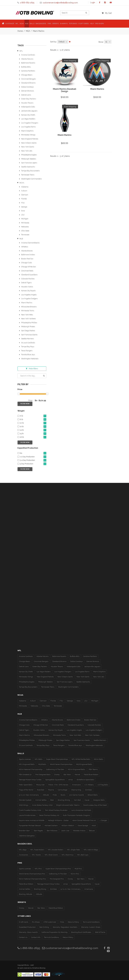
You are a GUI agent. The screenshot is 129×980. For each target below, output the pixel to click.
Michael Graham (51, 826)
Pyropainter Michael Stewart (30, 826)
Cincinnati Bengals (28, 79)
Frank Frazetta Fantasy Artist (30, 810)
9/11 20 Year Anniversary (71, 889)
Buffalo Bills (26, 67)
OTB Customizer (50, 922)
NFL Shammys (68, 855)
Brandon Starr (24, 831)
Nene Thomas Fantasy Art (49, 815)
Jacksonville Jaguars (29, 111)
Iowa (23, 211)
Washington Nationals (30, 359)
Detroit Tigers (26, 283)
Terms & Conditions (51, 937)
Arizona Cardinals (28, 55)
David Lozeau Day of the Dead (95, 805)
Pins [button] (49, 24)
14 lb (33, 430)
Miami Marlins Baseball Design (65, 90)
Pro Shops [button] (99, 24)
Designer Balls (99, 800)
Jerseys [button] (56, 24)
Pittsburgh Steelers (29, 159)
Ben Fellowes (52, 831)
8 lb (33, 420)
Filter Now (25, 404)
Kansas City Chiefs (28, 115)
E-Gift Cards (24, 922)
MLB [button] (27, 24)
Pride (55, 795)
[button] (3, 24)
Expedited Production (27, 927)
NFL (21, 51)
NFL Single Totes (74, 850)
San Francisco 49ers (29, 163)
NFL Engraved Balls (27, 764)
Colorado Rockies (28, 279)
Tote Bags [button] (73, 24)
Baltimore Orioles (28, 255)
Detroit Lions (26, 95)
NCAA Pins (75, 874)
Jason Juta (65, 831)
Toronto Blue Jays (28, 355)
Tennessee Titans (28, 175)
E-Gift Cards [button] (84, 24)
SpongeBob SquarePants (55, 780)
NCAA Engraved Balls (76, 769)
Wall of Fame (100, 932)
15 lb (33, 434)
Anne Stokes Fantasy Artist (42, 805)
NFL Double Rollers (56, 850)
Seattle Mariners (27, 339)
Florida (24, 199)
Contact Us (23, 937)
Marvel (77, 775)
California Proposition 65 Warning (54, 932)
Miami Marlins (27, 303)
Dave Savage (83, 826)
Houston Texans (27, 103)
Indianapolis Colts (28, 107)
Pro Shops (36, 922)
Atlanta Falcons (27, 59)
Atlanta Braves (27, 251)
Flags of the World (26, 790)
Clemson (25, 195)
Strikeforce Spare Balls (85, 780)
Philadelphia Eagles (29, 155)
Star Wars (67, 775)
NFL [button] (17, 24)
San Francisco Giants (29, 335)
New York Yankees (28, 319)
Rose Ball (41, 790)
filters (32, 369)
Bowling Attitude (25, 894)
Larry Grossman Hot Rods (81, 810)
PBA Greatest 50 (25, 775)
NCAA (22, 183)
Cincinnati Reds (27, 271)
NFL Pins (38, 869)
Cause (87, 800)
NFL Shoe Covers (51, 855)
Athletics (25, 247)
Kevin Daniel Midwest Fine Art (84, 820)
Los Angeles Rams (28, 127)
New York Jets (27, 151)
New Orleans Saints (29, 143)
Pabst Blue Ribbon (91, 775)
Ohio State (25, 231)
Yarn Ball (77, 800)
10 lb (33, 423)
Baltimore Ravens (28, 63)
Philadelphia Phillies (29, 323)
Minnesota (25, 223)
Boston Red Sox (27, 259)
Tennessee (25, 235)
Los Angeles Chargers (30, 123)
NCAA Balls (98, 759)
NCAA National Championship (31, 769)
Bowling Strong (64, 800)
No (33, 453)
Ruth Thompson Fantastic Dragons (76, 815)
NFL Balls (39, 759)
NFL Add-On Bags (91, 850)
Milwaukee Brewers (29, 307)
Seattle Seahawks (28, 167)
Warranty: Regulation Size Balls (65, 927)
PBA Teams (93, 769)
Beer (52, 800)
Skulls (63, 795)
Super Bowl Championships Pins (58, 869)
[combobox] (63, 42)
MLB (28, 31)
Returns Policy (73, 922)
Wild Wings (24, 805)
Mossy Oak (40, 785)
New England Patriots (30, 139)
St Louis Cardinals (28, 343)
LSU (23, 215)
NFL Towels (36, 855)
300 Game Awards (77, 795)
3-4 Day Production (33, 460)
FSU (23, 203)
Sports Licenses (25, 759)
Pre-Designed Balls (43, 775)
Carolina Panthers (28, 71)
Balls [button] (32, 24)
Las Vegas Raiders (28, 119)
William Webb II (68, 826)
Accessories (24, 855)
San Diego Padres (28, 331)
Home (20, 31)
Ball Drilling (44, 927)
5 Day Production (33, 464)
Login (93, 2)
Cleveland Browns (28, 83)
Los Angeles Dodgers (29, 299)
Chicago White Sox (28, 267)
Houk (94, 826)
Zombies (88, 790)
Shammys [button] (64, 24)
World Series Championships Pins (32, 874)
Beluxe (92, 831)
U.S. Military (89, 785)
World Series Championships (61, 764)
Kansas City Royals (28, 291)
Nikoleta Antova (79, 831)
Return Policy (68, 937)
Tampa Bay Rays (28, 347)
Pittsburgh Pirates (28, 327)
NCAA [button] (22, 24)
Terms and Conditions (91, 922)
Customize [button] (10, 24)
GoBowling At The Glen (55, 769)
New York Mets (27, 315)
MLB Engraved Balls (84, 764)
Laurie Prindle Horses (27, 815)
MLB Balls (42, 764)
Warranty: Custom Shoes (91, 927)
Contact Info (36, 937)
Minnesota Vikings (28, 135)
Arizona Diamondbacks (30, 243)
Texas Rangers (27, 351)
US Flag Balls (103, 785)
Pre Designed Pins (57, 879)
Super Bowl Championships (57, 759)
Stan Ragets (38, 831)
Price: (31, 400)
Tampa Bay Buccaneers (30, 171)
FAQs (62, 922)
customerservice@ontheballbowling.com (70, 948)
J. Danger (103, 820)
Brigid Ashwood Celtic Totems (68, 805)
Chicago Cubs (26, 263)
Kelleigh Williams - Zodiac (58, 820)
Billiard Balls (93, 795)
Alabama (25, 187)
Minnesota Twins (28, 311)
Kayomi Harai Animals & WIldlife (32, 820)
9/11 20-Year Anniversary (29, 795)
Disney (57, 775)
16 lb (33, 437)
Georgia (24, 207)
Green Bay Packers (28, 99)
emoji (71, 780)
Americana (76, 785)
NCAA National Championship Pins (32, 879)
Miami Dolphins (27, 131)
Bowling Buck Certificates (81, 932)
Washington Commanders (31, 179)
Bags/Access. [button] (41, 24)
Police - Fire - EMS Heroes (58, 785)
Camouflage (63, 790)
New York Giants (28, 147)
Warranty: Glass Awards (28, 932)
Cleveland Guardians (29, 275)
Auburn (24, 191)
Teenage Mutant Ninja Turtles (30, 780)
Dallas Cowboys (27, 87)
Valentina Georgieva (27, 836)
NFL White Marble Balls (81, 759)
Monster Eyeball (25, 800)
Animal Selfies (41, 800)
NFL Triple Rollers (37, 850)
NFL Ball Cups (83, 855)
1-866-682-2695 (29, 948)
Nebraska (25, 227)
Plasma (51, 790)
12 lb (33, 427)
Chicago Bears (27, 75)
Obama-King (76, 790)
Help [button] (92, 24)
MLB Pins (78, 869)
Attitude (46, 795)
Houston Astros (27, 287)
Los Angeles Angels (29, 295)
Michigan (25, 219)
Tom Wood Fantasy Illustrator (56, 810)
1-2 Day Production (33, 457)
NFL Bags (23, 850)
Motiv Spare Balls (26, 785)
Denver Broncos (27, 91)
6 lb (33, 416)
